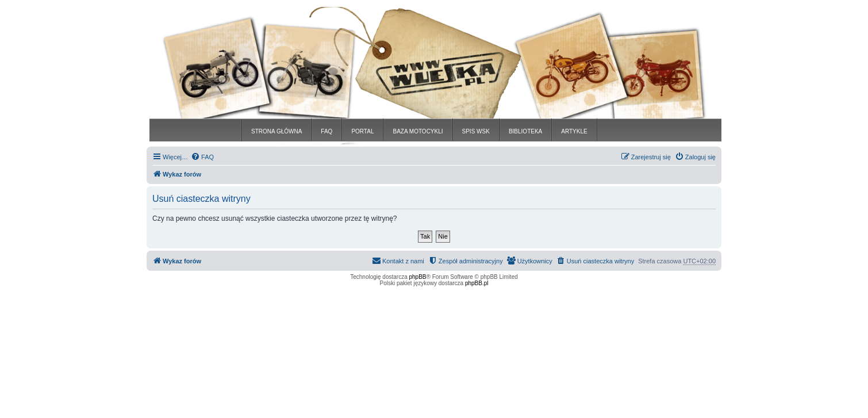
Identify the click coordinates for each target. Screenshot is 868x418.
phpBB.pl (477, 283)
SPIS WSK (476, 131)
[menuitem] (202, 157)
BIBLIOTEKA (525, 131)
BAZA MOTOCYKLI (418, 131)
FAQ (327, 131)
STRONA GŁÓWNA (276, 131)
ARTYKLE (574, 131)
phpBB (418, 277)
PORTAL (362, 131)
